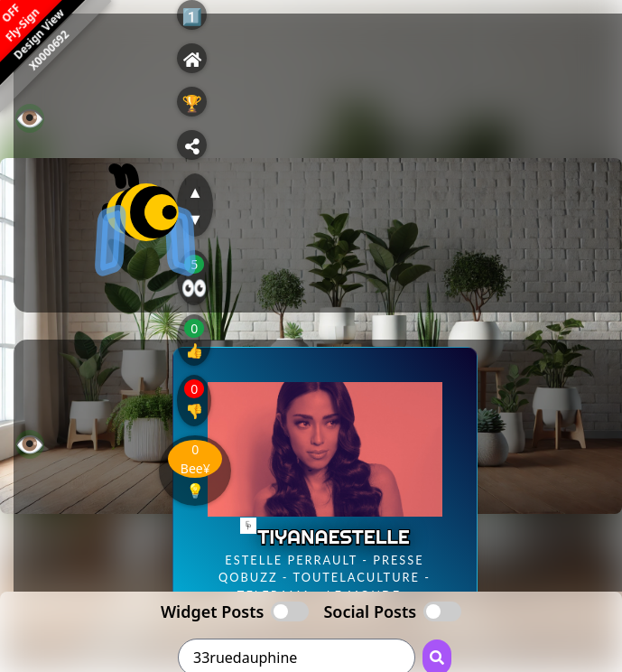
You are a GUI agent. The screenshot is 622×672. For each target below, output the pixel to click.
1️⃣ (192, 16)
